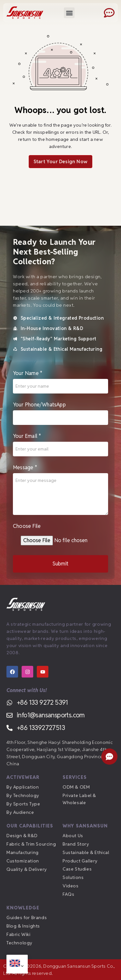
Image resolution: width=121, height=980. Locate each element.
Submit (60, 566)
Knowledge (23, 908)
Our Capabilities (30, 826)
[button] (69, 13)
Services (75, 777)
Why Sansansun (85, 826)
